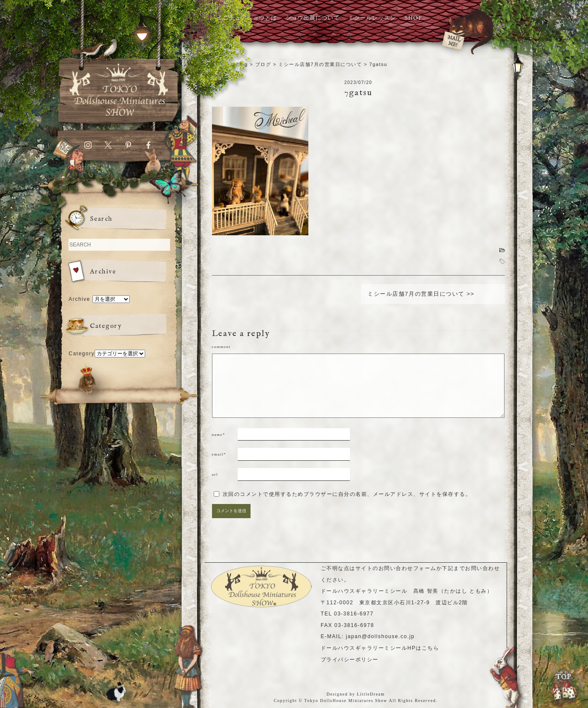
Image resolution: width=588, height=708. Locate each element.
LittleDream (371, 694)
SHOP (413, 18)
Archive (79, 299)
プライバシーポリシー (350, 660)
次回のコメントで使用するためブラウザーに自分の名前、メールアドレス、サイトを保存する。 (347, 494)
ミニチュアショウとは (247, 18)
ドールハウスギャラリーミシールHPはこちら (380, 648)
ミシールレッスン (372, 18)
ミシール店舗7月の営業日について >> (421, 294)
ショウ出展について (313, 18)
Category (82, 354)
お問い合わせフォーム (407, 568)
